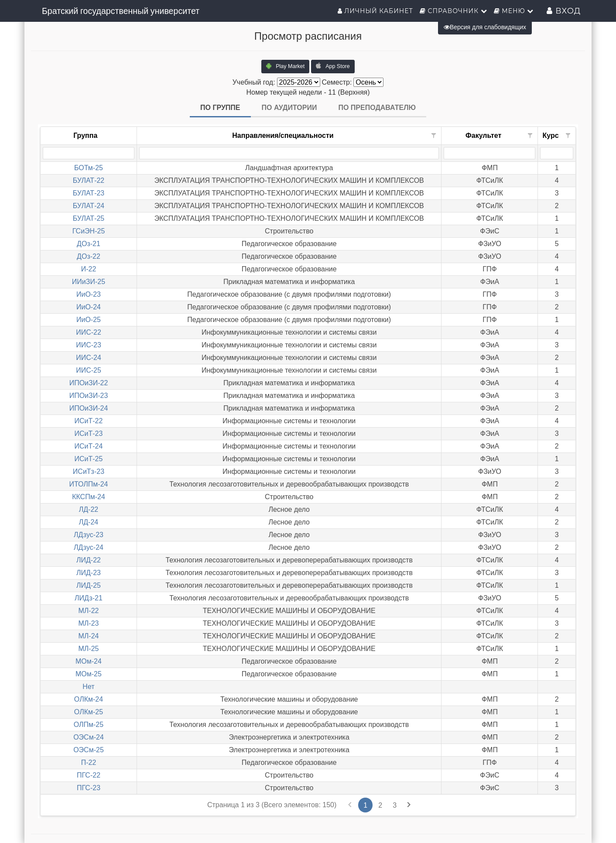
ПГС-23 (89, 788)
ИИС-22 (89, 332)
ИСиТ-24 (89, 446)
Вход (564, 11)
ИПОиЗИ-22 (89, 383)
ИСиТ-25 (89, 459)
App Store (333, 66)
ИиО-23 (89, 294)
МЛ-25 (88, 649)
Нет (88, 687)
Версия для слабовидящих (485, 27)
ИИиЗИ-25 (89, 282)
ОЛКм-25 (89, 712)
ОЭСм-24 (89, 737)
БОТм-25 (89, 168)
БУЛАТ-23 (89, 193)
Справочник (453, 11)
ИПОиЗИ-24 (89, 408)
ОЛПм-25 (89, 725)
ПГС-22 (89, 775)
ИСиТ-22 (89, 421)
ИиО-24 (89, 307)
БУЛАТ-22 (89, 180)
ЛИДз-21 (89, 598)
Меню (514, 11)
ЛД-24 (89, 522)
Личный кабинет (375, 11)
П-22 (89, 762)
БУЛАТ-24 (89, 206)
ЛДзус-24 (89, 547)
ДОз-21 (89, 244)
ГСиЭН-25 (89, 231)
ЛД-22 (89, 509)
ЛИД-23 (89, 573)
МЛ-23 (88, 623)
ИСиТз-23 (89, 471)
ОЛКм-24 (89, 699)
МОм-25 (89, 674)
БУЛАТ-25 (89, 218)
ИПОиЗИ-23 (89, 396)
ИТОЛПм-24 (88, 484)
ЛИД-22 (89, 560)
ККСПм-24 (89, 497)
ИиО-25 (89, 320)
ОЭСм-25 (89, 750)
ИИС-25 (89, 370)
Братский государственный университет (121, 11)
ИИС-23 (89, 345)
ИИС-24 (89, 358)
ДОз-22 (89, 256)
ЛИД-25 (89, 585)
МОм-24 (89, 661)
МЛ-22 (88, 611)
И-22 (89, 269)
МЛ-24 (88, 636)
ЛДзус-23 (89, 535)
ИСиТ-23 (89, 433)
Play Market (285, 66)
